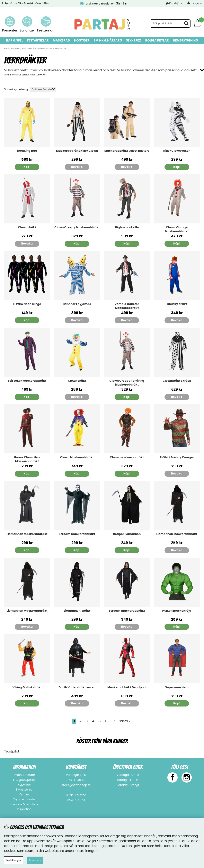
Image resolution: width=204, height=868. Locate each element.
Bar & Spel (15, 41)
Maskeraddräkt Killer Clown (77, 151)
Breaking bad (27, 151)
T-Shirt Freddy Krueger (177, 458)
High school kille (127, 228)
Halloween (27, 49)
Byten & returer (24, 775)
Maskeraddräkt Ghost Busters (127, 151)
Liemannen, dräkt (77, 611)
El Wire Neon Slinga (27, 304)
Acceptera (35, 860)
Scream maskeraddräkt (77, 534)
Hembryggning (185, 41)
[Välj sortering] (43, 89)
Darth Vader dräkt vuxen (77, 687)
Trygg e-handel (24, 800)
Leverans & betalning (24, 804)
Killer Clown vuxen (177, 151)
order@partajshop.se (76, 785)
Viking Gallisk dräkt (27, 687)
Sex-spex (134, 41)
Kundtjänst (176, 4)
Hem (6, 49)
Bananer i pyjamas (77, 304)
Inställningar (14, 860)
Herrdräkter (61, 49)
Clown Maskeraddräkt (77, 458)
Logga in (195, 3)
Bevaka (77, 167)
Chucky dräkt (177, 304)
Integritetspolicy (24, 780)
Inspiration (24, 809)
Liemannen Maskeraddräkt (27, 534)
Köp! (27, 167)
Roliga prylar (157, 41)
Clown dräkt (27, 228)
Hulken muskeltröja (177, 611)
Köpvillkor (24, 785)
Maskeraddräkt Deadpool (127, 687)
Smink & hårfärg (108, 41)
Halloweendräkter (43, 49)
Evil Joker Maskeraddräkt (27, 381)
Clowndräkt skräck (177, 381)
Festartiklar (38, 41)
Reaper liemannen (127, 534)
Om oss (24, 795)
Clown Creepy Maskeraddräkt (77, 228)
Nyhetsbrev (24, 790)
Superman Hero (177, 687)
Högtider (82, 41)
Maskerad (61, 41)
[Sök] (170, 24)
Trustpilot (12, 751)
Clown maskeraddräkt (127, 458)
